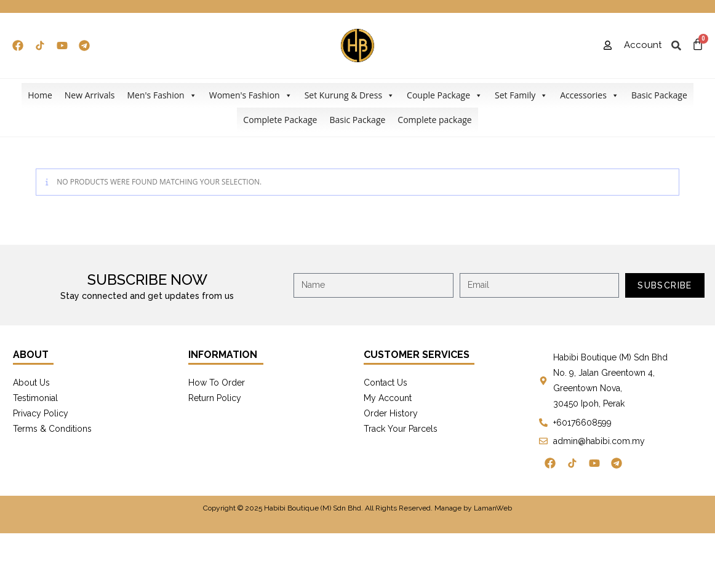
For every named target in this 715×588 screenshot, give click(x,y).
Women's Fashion (251, 95)
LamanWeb (493, 508)
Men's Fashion (162, 95)
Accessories (589, 95)
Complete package (434, 120)
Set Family (521, 95)
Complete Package (280, 120)
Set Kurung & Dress (350, 95)
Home (40, 95)
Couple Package (445, 95)
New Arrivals (90, 95)
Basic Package (659, 95)
